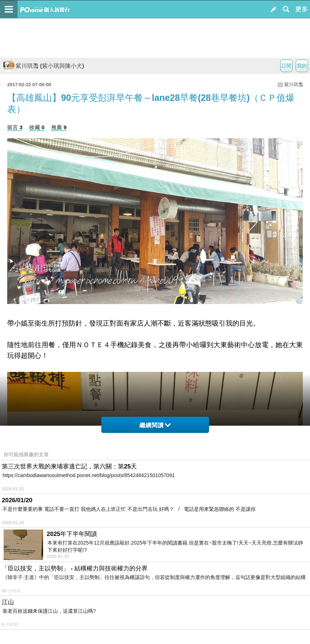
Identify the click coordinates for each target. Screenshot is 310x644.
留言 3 (15, 127)
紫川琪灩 (293, 85)
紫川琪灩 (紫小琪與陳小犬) (43, 66)
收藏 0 (37, 127)
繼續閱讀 (155, 425)
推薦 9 (59, 127)
